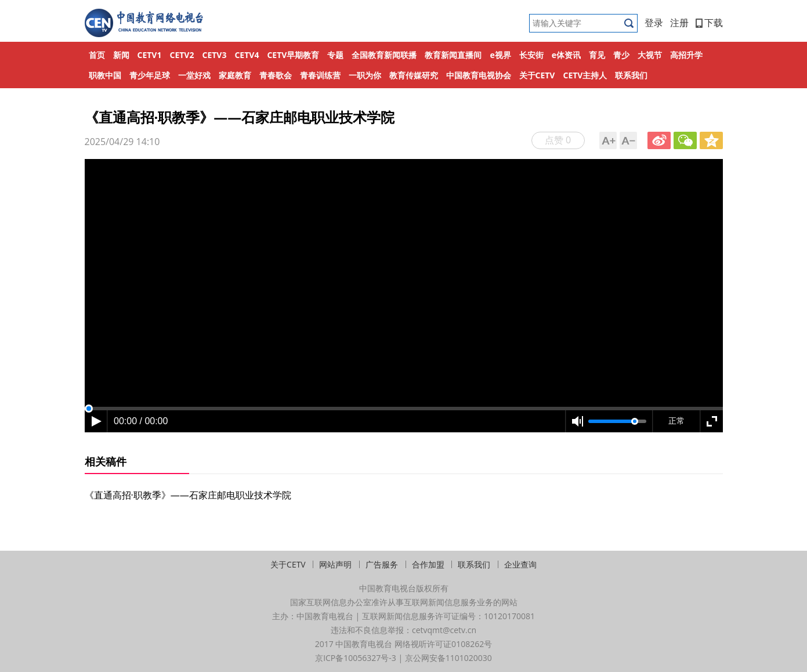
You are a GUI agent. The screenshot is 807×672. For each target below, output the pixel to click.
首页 (97, 55)
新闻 (121, 55)
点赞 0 (558, 140)
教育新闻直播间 (453, 55)
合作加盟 (428, 564)
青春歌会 (276, 75)
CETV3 (214, 55)
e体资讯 (566, 55)
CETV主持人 (585, 75)
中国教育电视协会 (479, 75)
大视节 (650, 55)
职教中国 (105, 75)
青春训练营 (320, 75)
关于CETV (537, 75)
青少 (621, 55)
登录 (654, 23)
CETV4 (247, 55)
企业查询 (520, 564)
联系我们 (631, 75)
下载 (709, 23)
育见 (597, 55)
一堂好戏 (194, 75)
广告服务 (382, 564)
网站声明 (335, 564)
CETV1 (150, 55)
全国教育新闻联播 (384, 55)
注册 (679, 23)
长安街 (531, 55)
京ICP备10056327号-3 (356, 658)
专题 (335, 55)
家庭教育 (235, 75)
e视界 (500, 55)
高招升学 (686, 55)
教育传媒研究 (414, 75)
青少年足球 (150, 75)
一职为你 (365, 75)
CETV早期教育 (293, 55)
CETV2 (182, 55)
